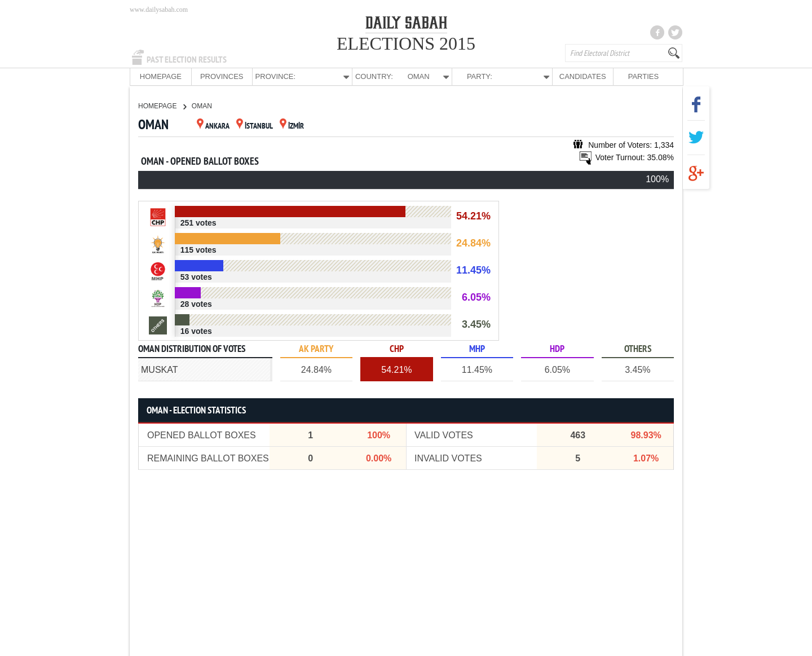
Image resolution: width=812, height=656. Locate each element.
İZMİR (292, 126)
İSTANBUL (255, 126)
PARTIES (643, 76)
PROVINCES (222, 76)
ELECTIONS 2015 (406, 43)
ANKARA (213, 126)
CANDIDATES (583, 76)
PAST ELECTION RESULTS (187, 60)
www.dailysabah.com (159, 10)
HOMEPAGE (161, 76)
